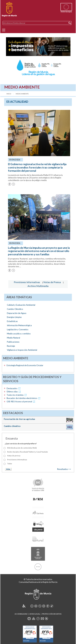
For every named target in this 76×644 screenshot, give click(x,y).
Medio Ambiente (22, 94)
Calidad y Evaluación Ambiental (21, 305)
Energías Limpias (14, 317)
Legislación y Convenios (18, 329)
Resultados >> (64, 469)
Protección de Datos (52, 614)
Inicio (9, 94)
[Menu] (4, 30)
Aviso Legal (35, 614)
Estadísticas (12, 321)
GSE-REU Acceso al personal (21, 402)
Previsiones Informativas (27, 282)
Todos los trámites (17, 395)
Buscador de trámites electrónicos (24, 398)
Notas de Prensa (52, 282)
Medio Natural (13, 338)
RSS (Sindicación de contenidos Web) (22, 448)
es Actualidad (17, 102)
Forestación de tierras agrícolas (19, 419)
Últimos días (14, 392)
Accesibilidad (21, 614)
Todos (10, 464)
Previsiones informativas (17, 460)
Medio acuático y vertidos (19, 334)
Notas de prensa (14, 456)
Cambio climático (12, 426)
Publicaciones (13, 342)
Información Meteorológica (19, 325)
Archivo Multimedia (38, 286)
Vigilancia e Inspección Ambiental (22, 350)
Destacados (14, 388)
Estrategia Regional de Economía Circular (25, 365)
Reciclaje (11, 346)
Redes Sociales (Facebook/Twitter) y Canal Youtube (28, 452)
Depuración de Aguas (17, 313)
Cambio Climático (15, 309)
